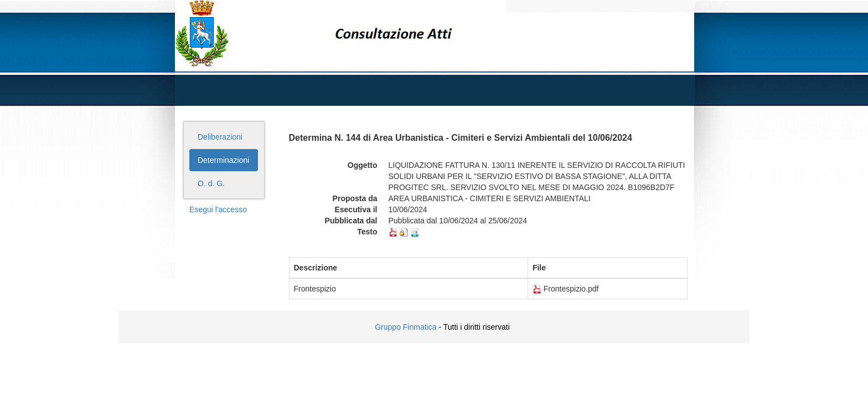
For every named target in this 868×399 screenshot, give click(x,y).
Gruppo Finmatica (405, 327)
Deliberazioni (220, 137)
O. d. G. (211, 183)
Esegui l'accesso (218, 209)
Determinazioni (223, 160)
